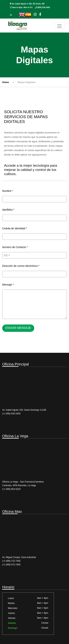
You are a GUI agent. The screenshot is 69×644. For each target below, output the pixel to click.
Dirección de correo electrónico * (21, 266)
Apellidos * (8, 210)
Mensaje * (8, 285)
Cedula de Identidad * (15, 228)
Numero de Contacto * (15, 247)
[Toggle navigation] (59, 26)
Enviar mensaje (18, 328)
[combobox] (7, 255)
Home (6, 82)
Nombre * (8, 191)
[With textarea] (34, 304)
